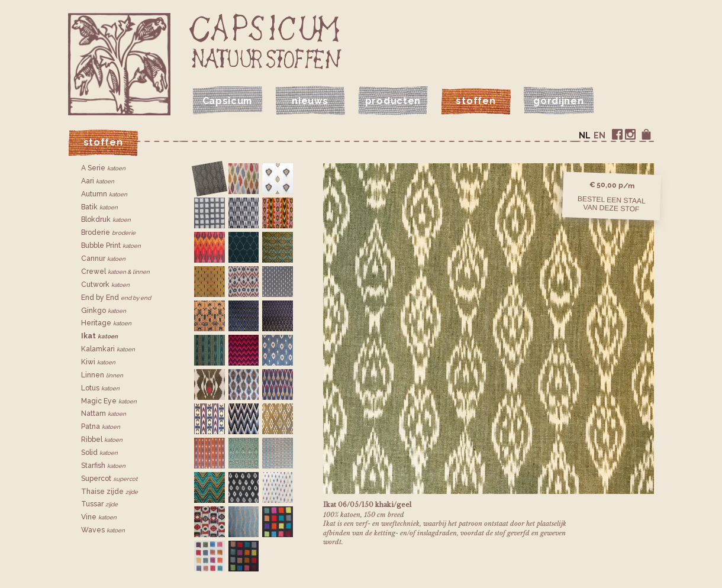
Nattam (104, 413)
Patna (101, 427)
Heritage (106, 323)
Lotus (100, 388)
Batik (99, 207)
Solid (99, 453)
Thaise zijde (109, 492)
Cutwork (105, 285)
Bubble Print (111, 245)
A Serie (103, 168)
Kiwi (98, 362)
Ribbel (102, 440)
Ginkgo (104, 311)
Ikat (99, 336)
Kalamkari (108, 349)
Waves (103, 530)
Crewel (115, 272)
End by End (116, 298)
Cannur (103, 259)
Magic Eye (109, 401)
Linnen (102, 375)
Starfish (103, 466)
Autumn (104, 194)
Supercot (109, 479)
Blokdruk (106, 219)
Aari (98, 181)
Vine (99, 517)
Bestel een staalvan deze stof (612, 203)
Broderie (108, 232)
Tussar (99, 504)
